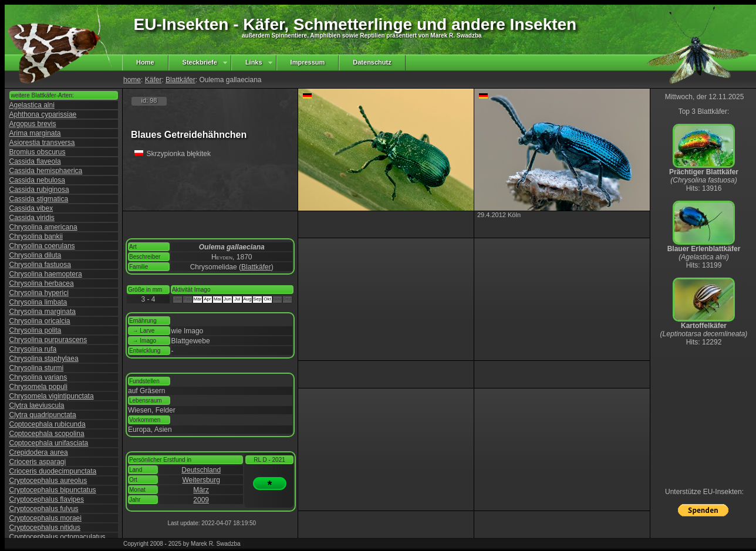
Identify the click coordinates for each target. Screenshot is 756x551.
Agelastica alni (32, 105)
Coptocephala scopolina (47, 434)
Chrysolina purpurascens (48, 340)
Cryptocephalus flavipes (47, 499)
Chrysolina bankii (36, 236)
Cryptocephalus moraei (45, 518)
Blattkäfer (180, 80)
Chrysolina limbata (38, 302)
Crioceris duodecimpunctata (53, 471)
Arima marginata (35, 133)
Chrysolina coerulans (42, 246)
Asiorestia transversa (42, 143)
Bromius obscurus (38, 152)
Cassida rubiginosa (39, 190)
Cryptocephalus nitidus (45, 528)
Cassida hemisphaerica (46, 171)
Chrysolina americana (43, 227)
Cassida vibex (31, 208)
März (201, 490)
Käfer (153, 80)
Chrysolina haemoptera (46, 274)
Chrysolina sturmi (37, 368)
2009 (201, 500)
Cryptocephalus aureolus (48, 481)
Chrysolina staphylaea (44, 359)
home (132, 80)
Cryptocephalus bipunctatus (53, 490)
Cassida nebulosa (37, 180)
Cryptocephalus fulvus (44, 509)
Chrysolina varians (38, 377)
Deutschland (201, 470)
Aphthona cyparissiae (43, 114)
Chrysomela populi (38, 387)
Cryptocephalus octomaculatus (58, 537)
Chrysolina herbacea (42, 283)
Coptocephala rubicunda (48, 424)
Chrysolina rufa (33, 349)
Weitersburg (201, 480)
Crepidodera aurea (39, 452)
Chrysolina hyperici (39, 293)
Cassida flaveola (35, 161)
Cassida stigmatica (39, 199)
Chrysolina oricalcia (40, 321)
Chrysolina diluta (36, 255)
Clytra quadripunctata (43, 415)
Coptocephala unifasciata (49, 443)
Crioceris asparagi (38, 462)
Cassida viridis (32, 218)
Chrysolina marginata (43, 312)
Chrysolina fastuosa (40, 265)
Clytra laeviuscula (37, 405)
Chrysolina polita (36, 330)
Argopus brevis (33, 124)
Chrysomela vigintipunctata (52, 396)
